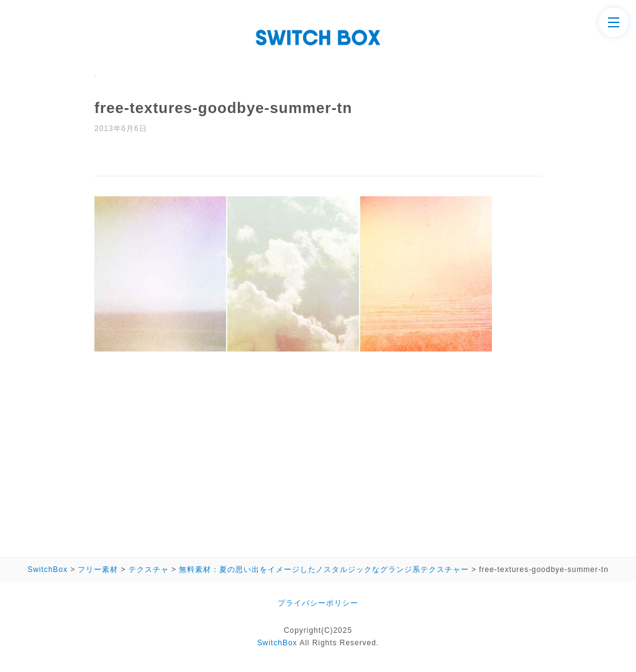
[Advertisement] (318, 450)
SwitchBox (277, 643)
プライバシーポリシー (318, 603)
